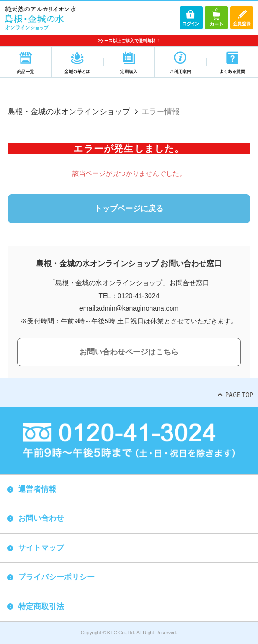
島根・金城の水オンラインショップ (69, 112)
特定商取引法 (41, 606)
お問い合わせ (41, 518)
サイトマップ (41, 548)
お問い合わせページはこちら (129, 352)
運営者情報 (37, 489)
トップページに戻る (129, 209)
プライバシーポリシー (56, 577)
